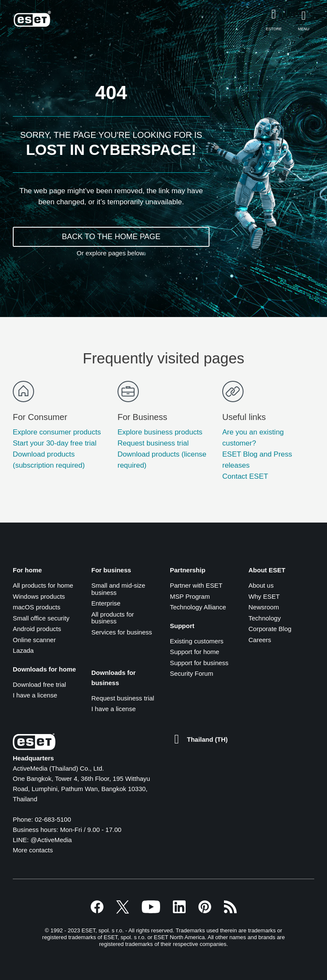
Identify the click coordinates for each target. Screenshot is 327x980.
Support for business (199, 663)
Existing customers (197, 641)
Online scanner (34, 640)
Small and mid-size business (119, 589)
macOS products (37, 607)
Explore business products (160, 432)
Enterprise (106, 603)
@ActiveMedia (51, 840)
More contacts (33, 850)
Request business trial (153, 443)
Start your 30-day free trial (55, 443)
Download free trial (39, 684)
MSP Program (190, 596)
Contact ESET (245, 476)
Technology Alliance (198, 607)
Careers (260, 640)
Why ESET (264, 596)
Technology (265, 618)
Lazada (23, 650)
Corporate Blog (270, 629)
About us (261, 585)
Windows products (39, 596)
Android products (37, 629)
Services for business (122, 632)
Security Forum (192, 673)
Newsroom (264, 607)
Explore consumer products (57, 432)
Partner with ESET (196, 585)
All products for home (43, 585)
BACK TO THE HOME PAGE (111, 237)
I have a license (35, 695)
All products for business (113, 618)
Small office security (41, 618)
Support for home (195, 652)
